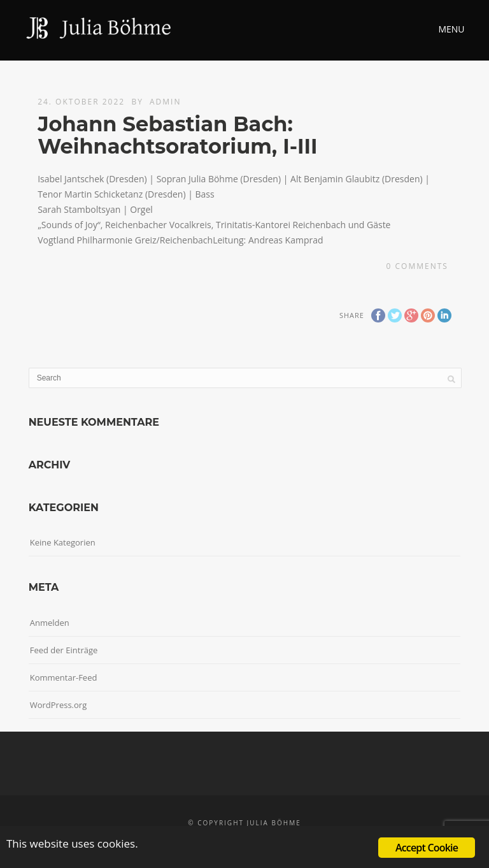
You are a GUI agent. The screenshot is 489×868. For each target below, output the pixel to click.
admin (165, 102)
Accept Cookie (427, 848)
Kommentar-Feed (64, 677)
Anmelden (50, 623)
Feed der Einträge (64, 650)
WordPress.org (59, 705)
